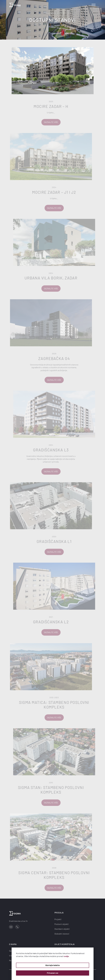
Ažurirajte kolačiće (53, 965)
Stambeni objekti (62, 929)
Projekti (58, 919)
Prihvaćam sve (53, 973)
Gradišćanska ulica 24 (18, 921)
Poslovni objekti (62, 924)
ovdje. (67, 956)
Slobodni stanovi (62, 934)
